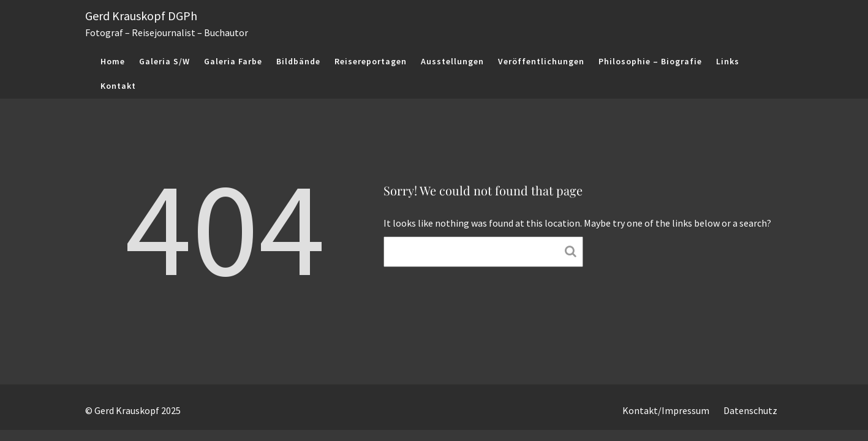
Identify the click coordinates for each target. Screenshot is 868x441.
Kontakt (118, 86)
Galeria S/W (164, 61)
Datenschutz (750, 410)
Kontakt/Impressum (666, 410)
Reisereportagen (371, 61)
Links (728, 61)
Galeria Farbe (233, 61)
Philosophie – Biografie (650, 61)
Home (113, 61)
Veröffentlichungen (541, 61)
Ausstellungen (452, 61)
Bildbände (298, 61)
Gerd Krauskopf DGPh (141, 16)
